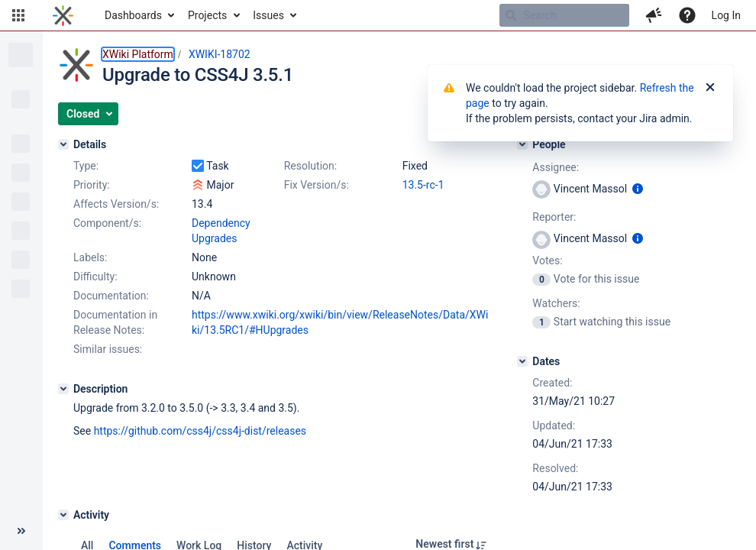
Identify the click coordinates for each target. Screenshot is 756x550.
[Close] (710, 88)
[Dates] (522, 361)
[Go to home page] (63, 15)
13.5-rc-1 (423, 185)
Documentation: (111, 296)
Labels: (90, 257)
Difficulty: (95, 277)
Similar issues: (108, 349)
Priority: (92, 185)
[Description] (63, 389)
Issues (268, 15)
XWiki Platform (138, 54)
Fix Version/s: (317, 185)
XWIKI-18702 (220, 54)
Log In (726, 15)
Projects (207, 15)
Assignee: (556, 167)
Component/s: (107, 223)
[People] (522, 144)
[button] (18, 15)
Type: (86, 166)
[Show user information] (638, 189)
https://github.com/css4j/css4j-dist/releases (200, 431)
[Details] (63, 144)
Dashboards (133, 15)
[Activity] (63, 515)
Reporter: (554, 217)
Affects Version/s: (116, 204)
